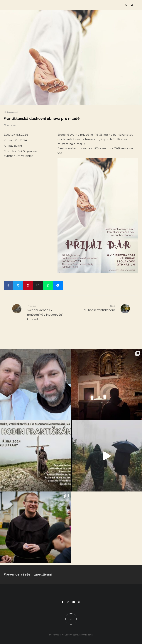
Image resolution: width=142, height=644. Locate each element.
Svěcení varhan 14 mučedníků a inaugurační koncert (48, 313)
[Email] (38, 285)
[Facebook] (63, 602)
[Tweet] (18, 285)
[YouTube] (74, 602)
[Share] (8, 285)
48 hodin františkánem (94, 308)
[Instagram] (68, 602)
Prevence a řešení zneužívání (28, 574)
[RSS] (79, 602)
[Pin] (28, 285)
